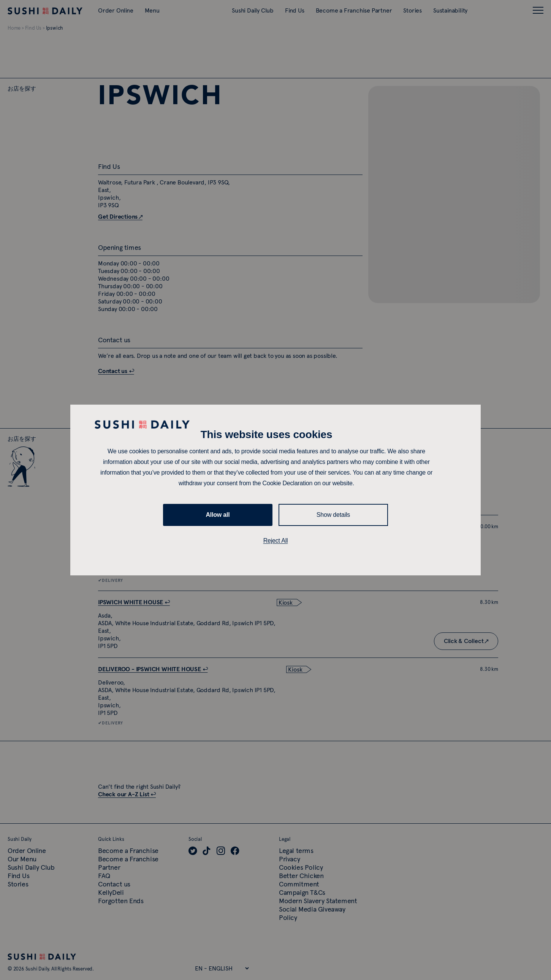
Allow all (218, 515)
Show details (333, 515)
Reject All (276, 541)
